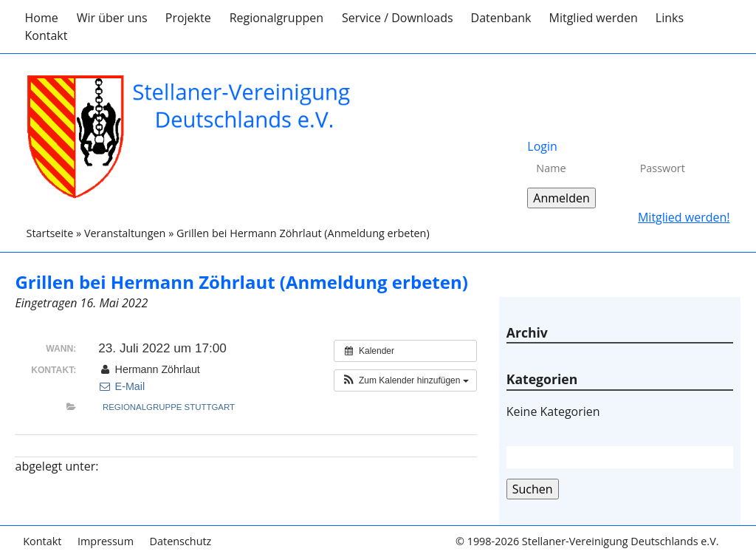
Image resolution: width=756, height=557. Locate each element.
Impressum (106, 541)
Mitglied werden (594, 18)
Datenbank (501, 18)
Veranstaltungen (125, 233)
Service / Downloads (398, 18)
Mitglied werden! (684, 217)
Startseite (49, 233)
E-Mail (121, 386)
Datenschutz (181, 541)
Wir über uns (112, 18)
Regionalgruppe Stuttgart (169, 407)
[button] (405, 380)
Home (41, 18)
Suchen (533, 489)
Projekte (188, 18)
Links (670, 18)
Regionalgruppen (276, 18)
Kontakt (46, 35)
